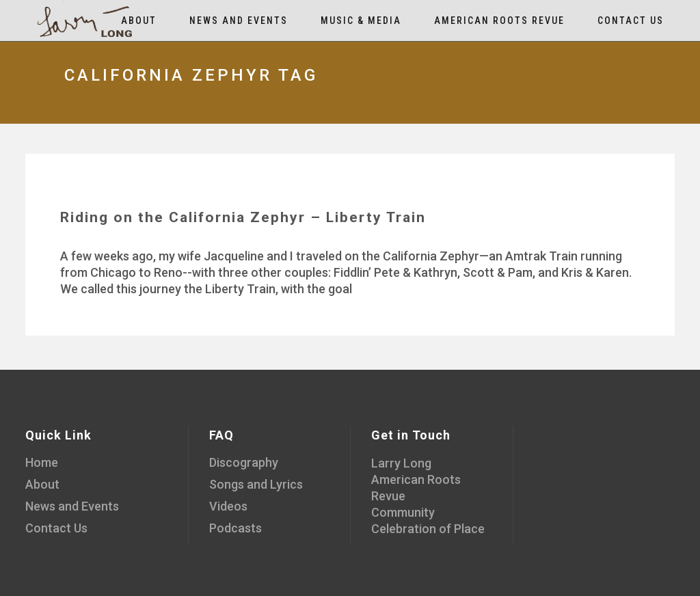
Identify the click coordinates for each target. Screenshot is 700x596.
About (42, 484)
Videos (228, 506)
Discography (244, 462)
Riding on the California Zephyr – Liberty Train (243, 217)
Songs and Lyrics (256, 484)
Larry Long (401, 463)
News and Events (72, 506)
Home (42, 462)
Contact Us (56, 528)
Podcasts (235, 528)
